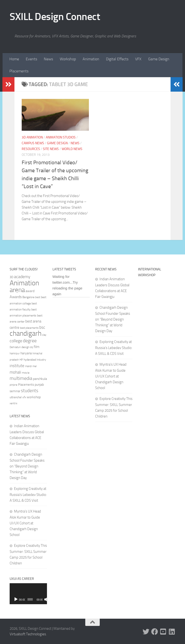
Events (31, 59)
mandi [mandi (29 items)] (28, 366)
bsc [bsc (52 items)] (42, 327)
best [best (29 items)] (38, 297)
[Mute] (41, 599)
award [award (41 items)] (30, 291)
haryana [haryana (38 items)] (26, 353)
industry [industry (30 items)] (41, 360)
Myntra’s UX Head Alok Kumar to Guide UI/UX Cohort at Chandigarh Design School (25, 523)
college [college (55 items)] (16, 341)
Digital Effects (117, 59)
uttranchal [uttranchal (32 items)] (16, 397)
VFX (138, 59)
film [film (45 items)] (37, 347)
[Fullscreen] (45, 599)
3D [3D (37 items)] (11, 277)
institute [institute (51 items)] (17, 366)
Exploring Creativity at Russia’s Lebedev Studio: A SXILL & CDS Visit (28, 495)
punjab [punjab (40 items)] (39, 385)
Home (14, 59)
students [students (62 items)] (30, 391)
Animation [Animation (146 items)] (24, 283)
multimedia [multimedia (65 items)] (21, 378)
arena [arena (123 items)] (17, 290)
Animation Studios (61, 137)
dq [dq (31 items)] (32, 347)
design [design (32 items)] (25, 347)
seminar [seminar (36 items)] (15, 391)
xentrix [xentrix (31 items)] (13, 403)
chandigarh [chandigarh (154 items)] (26, 333)
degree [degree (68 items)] (30, 341)
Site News (51, 149)
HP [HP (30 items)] (21, 360)
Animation (91, 59)
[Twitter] (146, 632)
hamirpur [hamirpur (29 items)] (15, 353)
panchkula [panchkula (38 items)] (40, 379)
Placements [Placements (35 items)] (26, 385)
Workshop (68, 59)
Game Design (159, 59)
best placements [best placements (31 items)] (29, 328)
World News (72, 149)
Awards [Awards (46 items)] (16, 297)
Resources (31, 149)
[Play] (16, 599)
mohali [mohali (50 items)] (15, 372)
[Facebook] (155, 632)
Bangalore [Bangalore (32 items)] (28, 297)
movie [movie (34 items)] (26, 373)
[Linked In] (172, 632)
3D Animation (32, 137)
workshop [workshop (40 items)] (34, 397)
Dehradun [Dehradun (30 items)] (15, 347)
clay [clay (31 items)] (44, 335)
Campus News (33, 143)
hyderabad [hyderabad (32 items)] (30, 360)
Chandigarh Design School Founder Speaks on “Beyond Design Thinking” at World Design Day (27, 466)
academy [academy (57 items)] (22, 277)
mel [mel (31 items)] (35, 366)
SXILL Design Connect (55, 17)
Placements (19, 71)
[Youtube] (163, 632)
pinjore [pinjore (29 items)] (13, 385)
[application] (28, 594)
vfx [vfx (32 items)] (24, 397)
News (48, 59)
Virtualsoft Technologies (28, 634)
